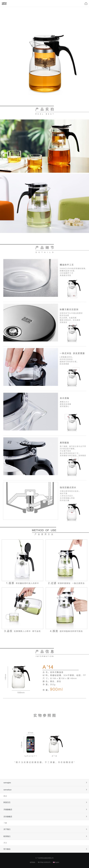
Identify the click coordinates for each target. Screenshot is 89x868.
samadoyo (7, 790)
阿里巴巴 (7, 802)
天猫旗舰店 (8, 809)
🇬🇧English (56, 862)
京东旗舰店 (8, 817)
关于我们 (7, 829)
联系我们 (7, 836)
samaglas (7, 783)
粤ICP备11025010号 (44, 862)
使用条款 (33, 862)
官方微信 (7, 849)
